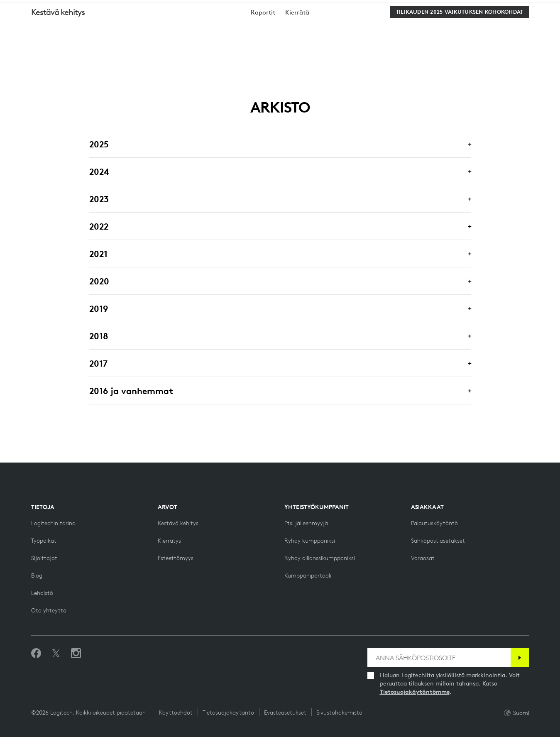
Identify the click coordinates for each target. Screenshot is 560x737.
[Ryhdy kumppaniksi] (310, 541)
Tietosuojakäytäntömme (415, 692)
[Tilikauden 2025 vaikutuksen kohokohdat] (460, 50)
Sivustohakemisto (339, 713)
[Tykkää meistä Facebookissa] (36, 654)
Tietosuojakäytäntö (228, 713)
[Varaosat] (423, 558)
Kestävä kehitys (58, 50)
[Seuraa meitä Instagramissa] (76, 654)
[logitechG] (77, 8)
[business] (116, 8)
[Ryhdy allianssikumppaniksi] (320, 558)
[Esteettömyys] (176, 558)
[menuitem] (263, 50)
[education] (155, 8)
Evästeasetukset (285, 713)
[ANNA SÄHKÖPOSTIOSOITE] (439, 657)
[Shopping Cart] (530, 28)
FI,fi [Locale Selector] (528, 8)
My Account (510, 28)
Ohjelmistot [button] (181, 27)
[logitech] (40, 8)
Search (456, 28)
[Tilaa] (520, 657)
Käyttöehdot (176, 713)
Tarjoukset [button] (237, 27)
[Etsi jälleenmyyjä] (306, 523)
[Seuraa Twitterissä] (56, 654)
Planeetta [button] (126, 27)
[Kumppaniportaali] (308, 575)
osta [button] (83, 27)
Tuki (497, 8)
